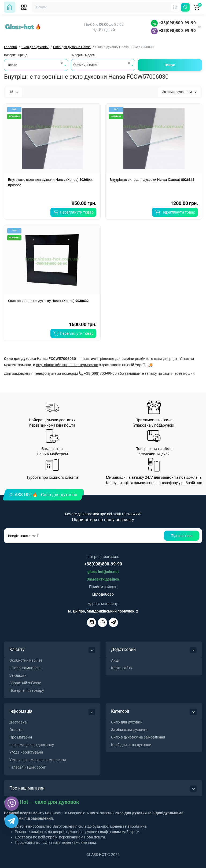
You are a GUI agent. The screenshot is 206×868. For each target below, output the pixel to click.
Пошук (170, 65)
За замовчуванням (179, 92)
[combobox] (36, 65)
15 (14, 92)
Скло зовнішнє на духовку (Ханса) (48, 301)
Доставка (18, 722)
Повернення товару (27, 690)
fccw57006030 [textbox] (86, 65)
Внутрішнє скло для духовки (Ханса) (152, 180)
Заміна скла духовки (129, 730)
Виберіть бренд (16, 55)
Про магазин (21, 737)
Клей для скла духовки (131, 745)
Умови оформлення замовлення (38, 760)
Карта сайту (122, 668)
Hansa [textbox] (12, 65)
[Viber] (12, 804)
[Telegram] (12, 821)
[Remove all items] (61, 63)
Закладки (18, 675)
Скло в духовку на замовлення (138, 737)
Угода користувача (26, 752)
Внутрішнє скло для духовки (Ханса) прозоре (50, 182)
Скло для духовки (127, 722)
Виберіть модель (84, 55)
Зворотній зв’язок (25, 683)
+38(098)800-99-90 (173, 23)
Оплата (16, 730)
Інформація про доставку (32, 745)
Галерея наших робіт (27, 767)
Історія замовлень (25, 668)
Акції (115, 660)
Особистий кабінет (26, 660)
